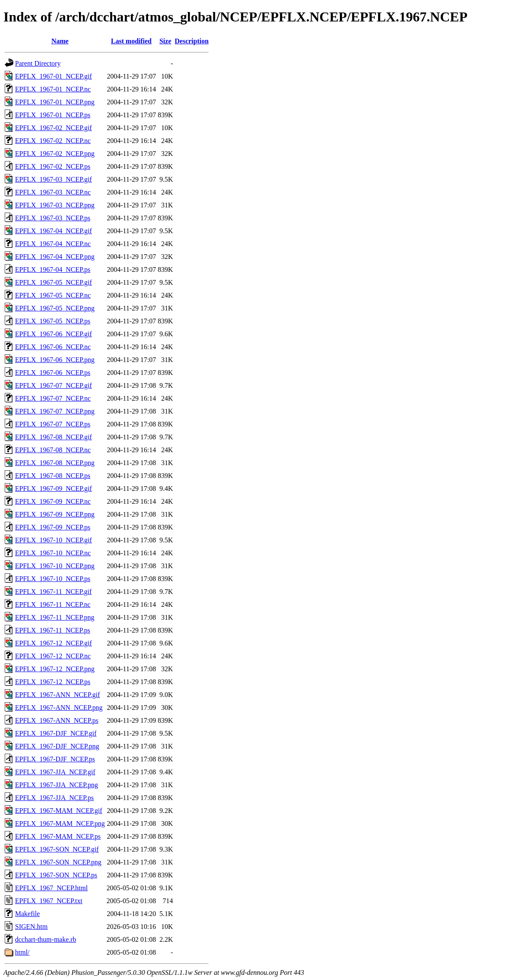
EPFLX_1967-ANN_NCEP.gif (58, 695)
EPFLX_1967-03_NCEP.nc (53, 192)
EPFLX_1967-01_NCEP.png (55, 102)
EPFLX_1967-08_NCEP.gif (53, 437)
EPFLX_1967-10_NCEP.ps (53, 579)
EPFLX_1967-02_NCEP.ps (53, 166)
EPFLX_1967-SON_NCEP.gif (57, 849)
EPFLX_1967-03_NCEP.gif (53, 179)
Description (192, 41)
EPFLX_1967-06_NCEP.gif (53, 334)
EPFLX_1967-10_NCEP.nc (53, 553)
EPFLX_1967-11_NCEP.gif (53, 592)
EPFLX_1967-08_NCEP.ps (53, 476)
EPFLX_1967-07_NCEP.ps (53, 424)
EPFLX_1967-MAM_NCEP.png (60, 823)
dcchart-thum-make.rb (46, 939)
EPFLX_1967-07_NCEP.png (55, 411)
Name (60, 41)
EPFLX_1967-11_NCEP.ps (53, 630)
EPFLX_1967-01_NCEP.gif (53, 76)
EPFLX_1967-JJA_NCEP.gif (55, 772)
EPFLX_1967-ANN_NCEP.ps (57, 720)
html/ (22, 952)
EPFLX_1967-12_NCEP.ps (53, 682)
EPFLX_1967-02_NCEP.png (55, 154)
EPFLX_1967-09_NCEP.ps (53, 527)
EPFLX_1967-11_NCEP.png (55, 617)
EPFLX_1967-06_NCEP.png (55, 360)
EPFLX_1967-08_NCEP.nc (53, 450)
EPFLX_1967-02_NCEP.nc (53, 141)
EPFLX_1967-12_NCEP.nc (53, 656)
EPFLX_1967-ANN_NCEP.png (59, 708)
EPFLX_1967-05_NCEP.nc (53, 295)
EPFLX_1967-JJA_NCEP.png (56, 785)
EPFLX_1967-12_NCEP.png (55, 669)
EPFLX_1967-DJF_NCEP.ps (55, 759)
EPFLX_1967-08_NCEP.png (55, 463)
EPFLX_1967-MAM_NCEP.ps (58, 836)
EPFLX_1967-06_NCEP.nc (53, 347)
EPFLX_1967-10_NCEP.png (55, 566)
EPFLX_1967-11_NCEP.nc (53, 604)
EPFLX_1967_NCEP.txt (49, 901)
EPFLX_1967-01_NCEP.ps (53, 115)
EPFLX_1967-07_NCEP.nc (53, 398)
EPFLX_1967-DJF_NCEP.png (57, 746)
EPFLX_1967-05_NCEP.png (55, 308)
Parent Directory (38, 63)
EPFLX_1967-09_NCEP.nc (53, 501)
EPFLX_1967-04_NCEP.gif (53, 231)
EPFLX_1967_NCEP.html (51, 888)
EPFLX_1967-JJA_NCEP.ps (55, 798)
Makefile (27, 914)
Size (165, 41)
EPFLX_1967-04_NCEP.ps (53, 269)
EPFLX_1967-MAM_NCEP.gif (59, 811)
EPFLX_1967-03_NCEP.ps (53, 218)
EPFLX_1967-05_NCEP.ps (53, 321)
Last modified (132, 41)
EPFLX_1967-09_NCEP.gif (53, 488)
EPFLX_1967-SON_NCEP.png (58, 862)
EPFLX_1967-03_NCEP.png (55, 205)
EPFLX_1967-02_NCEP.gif (53, 128)
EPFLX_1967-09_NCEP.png (55, 514)
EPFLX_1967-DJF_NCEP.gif (56, 733)
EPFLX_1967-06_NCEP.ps (53, 373)
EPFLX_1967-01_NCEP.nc (53, 89)
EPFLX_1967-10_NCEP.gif (53, 540)
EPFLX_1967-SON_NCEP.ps (56, 875)
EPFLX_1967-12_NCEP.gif (53, 643)
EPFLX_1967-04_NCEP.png (55, 257)
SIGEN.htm (31, 927)
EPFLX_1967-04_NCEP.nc (53, 244)
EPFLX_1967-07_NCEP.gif (53, 385)
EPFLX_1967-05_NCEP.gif (53, 282)
